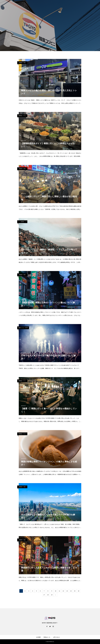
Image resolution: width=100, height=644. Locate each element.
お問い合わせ (56, 637)
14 (71, 591)
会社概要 (38, 637)
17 (44, 595)
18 (48, 595)
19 (52, 595)
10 (56, 591)
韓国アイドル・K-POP (23, 328)
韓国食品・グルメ (22, 116)
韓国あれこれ (47, 637)
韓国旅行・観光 (22, 63)
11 (59, 591)
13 (67, 591)
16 (79, 591)
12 (63, 591)
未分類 (22, 222)
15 (75, 591)
